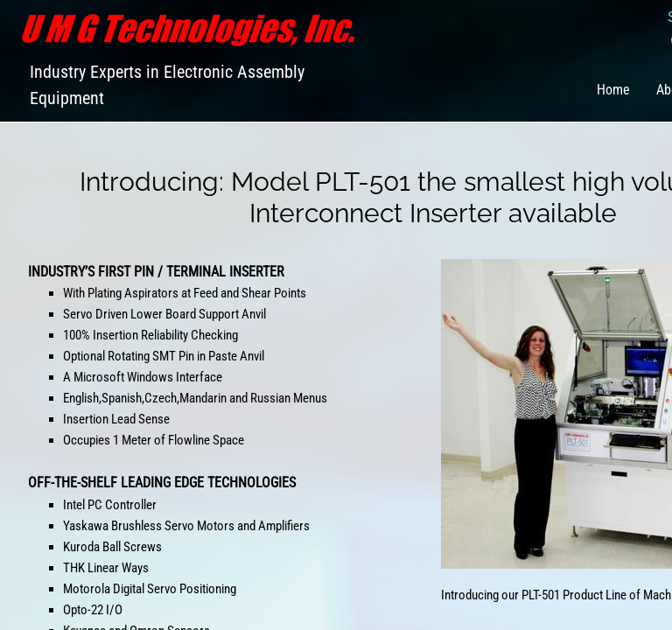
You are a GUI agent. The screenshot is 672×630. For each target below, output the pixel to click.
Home (613, 90)
